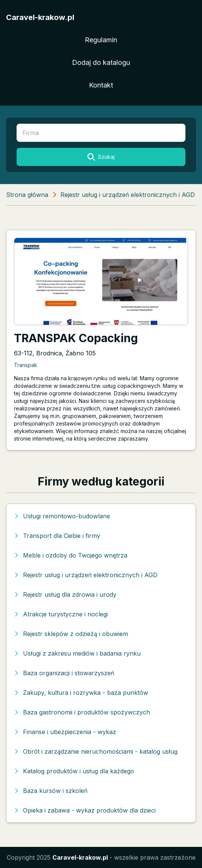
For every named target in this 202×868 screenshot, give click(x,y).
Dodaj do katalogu (101, 62)
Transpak (26, 365)
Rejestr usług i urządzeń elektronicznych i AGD (128, 195)
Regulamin (101, 40)
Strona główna (27, 195)
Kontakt (101, 85)
